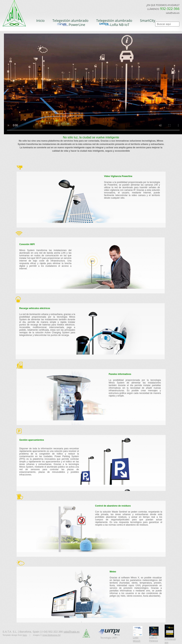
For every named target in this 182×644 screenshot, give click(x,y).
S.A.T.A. (17, 15)
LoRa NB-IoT (114, 25)
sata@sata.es (72, 632)
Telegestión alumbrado (70, 21)
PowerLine (70, 25)
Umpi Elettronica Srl (51, 635)
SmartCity (148, 21)
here (25, 635)
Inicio (41, 21)
